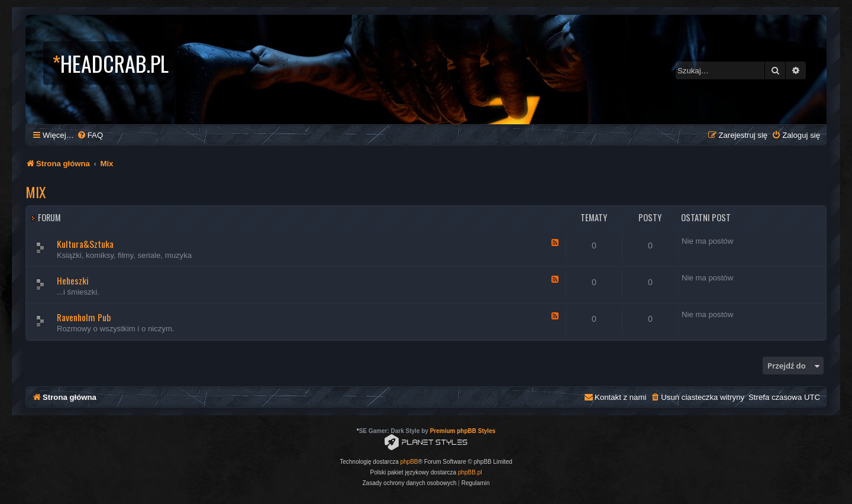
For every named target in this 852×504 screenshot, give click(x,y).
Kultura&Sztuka (85, 244)
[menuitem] (90, 135)
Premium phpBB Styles (463, 431)
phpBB (409, 462)
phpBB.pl (470, 472)
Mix (36, 192)
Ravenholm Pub (84, 317)
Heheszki (73, 280)
